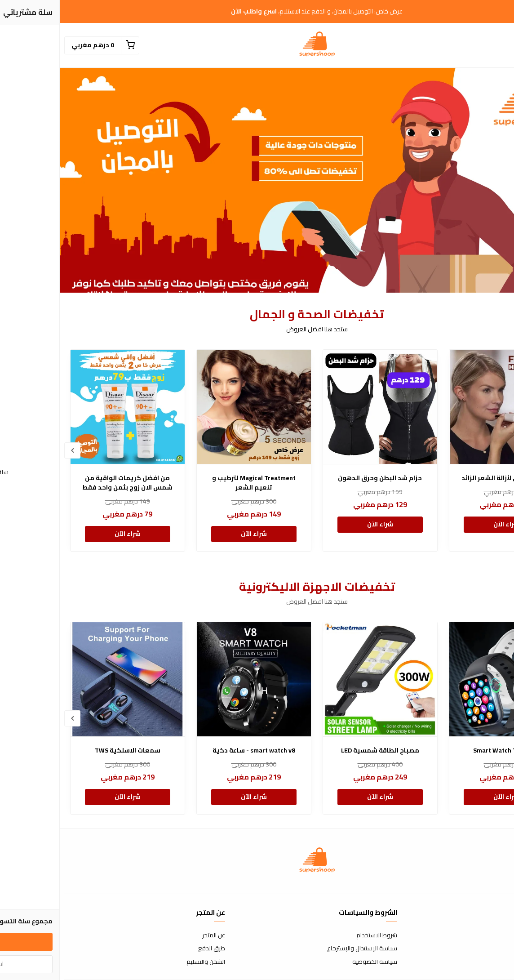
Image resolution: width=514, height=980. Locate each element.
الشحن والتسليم (146, 962)
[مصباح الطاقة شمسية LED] (320, 679)
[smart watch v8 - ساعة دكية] (194, 679)
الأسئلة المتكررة (490, 949)
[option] (447, 450)
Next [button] (13, 450)
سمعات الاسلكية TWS (68, 751)
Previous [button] (501, 450)
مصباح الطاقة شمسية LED (320, 751)
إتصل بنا (501, 935)
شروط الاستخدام (317, 935)
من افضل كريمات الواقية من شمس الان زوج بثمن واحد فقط (68, 483)
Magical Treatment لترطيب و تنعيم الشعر (194, 483)
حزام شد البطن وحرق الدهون (320, 478)
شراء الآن (447, 524)
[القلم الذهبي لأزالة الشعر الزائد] (447, 407)
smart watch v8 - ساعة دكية (194, 751)
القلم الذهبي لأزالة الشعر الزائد (446, 478)
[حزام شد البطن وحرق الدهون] (320, 407)
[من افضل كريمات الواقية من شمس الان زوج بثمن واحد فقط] (68, 407)
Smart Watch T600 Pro (446, 751)
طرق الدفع (152, 949)
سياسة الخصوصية (315, 962)
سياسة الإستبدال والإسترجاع (302, 949)
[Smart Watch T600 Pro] (447, 679)
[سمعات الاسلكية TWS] (68, 679)
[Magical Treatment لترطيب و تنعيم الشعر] (194, 407)
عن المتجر (154, 935)
